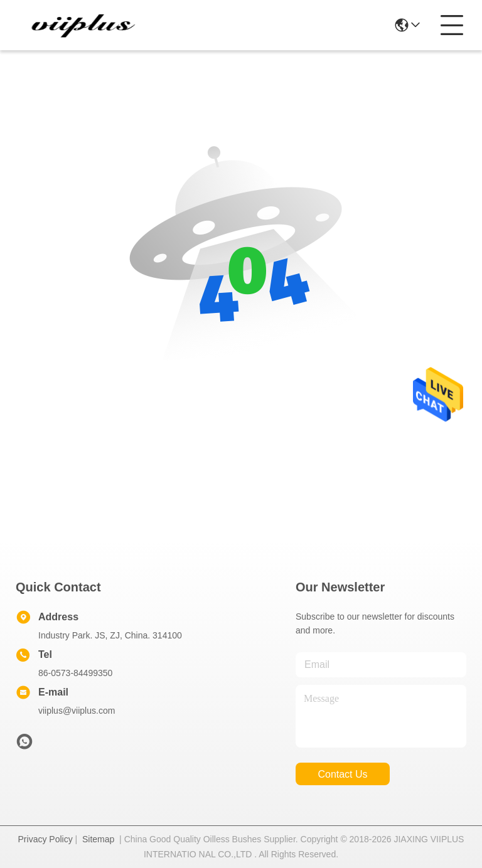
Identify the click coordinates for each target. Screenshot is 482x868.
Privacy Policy (46, 839)
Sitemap (98, 839)
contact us (342, 774)
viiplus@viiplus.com (77, 711)
